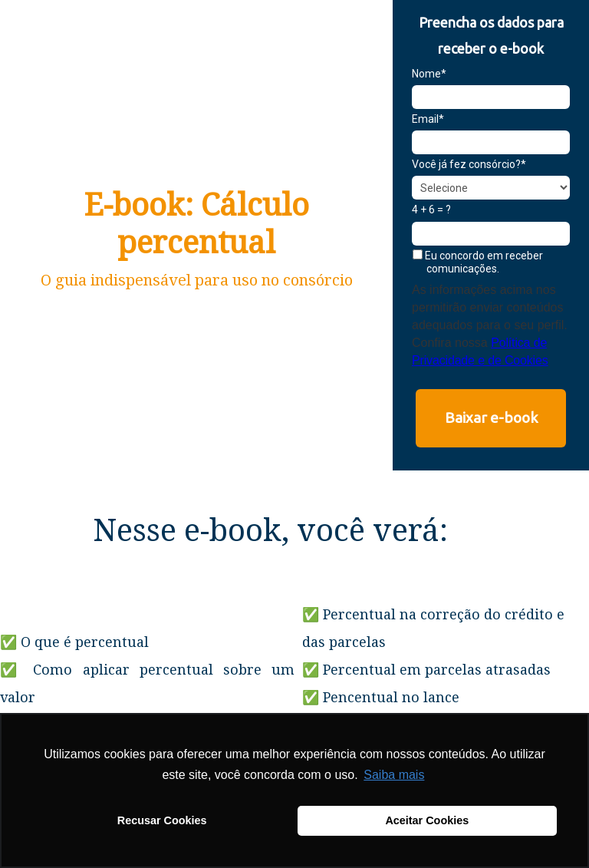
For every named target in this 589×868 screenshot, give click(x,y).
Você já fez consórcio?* (469, 164)
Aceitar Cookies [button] (427, 820)
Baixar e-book (491, 417)
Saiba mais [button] (394, 775)
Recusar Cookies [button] (162, 820)
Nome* (429, 74)
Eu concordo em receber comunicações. (478, 262)
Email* (428, 119)
